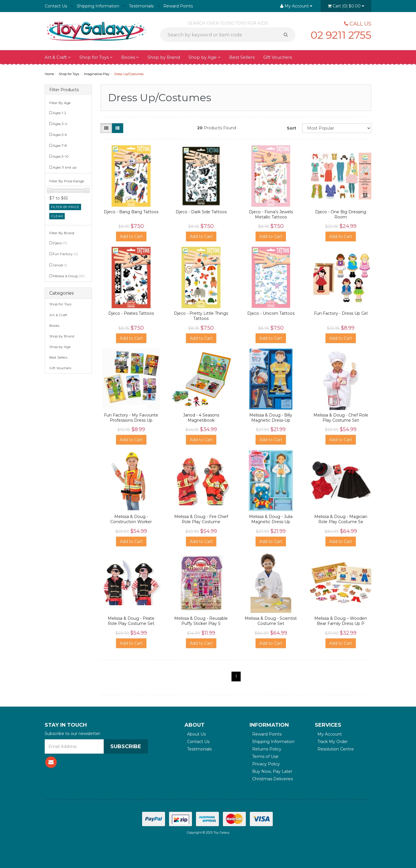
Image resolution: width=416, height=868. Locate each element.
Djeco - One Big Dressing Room (341, 214)
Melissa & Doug (69, 276)
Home (49, 74)
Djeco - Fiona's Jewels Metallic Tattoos (271, 214)
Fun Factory (65, 254)
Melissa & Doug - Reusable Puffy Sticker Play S (201, 621)
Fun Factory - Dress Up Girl (341, 313)
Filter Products (64, 90)
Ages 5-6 (60, 135)
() (346, 6)
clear (57, 216)
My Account (328, 734)
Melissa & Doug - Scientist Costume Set (271, 621)
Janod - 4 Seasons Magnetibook (201, 418)
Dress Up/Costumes (129, 74)
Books (130, 57)
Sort (292, 128)
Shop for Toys (96, 57)
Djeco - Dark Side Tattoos (201, 212)
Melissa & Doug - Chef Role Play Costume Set (341, 418)
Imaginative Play (97, 74)
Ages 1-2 (59, 113)
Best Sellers (242, 57)
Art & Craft (58, 57)
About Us (195, 734)
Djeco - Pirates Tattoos (131, 313)
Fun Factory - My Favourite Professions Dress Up (131, 418)
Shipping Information (98, 6)
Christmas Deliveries (271, 779)
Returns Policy (265, 749)
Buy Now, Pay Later (271, 771)
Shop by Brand (164, 57)
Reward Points (178, 6)
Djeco (60, 243)
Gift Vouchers (278, 57)
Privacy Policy (265, 764)
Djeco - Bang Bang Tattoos (131, 212)
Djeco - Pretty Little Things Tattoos (201, 316)
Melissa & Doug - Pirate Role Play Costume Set (131, 621)
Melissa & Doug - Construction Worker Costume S (131, 522)
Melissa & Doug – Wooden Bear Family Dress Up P (341, 621)
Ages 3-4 (60, 124)
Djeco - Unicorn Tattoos (271, 313)
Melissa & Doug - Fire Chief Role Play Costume (201, 519)
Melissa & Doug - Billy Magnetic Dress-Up (271, 418)
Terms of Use (264, 756)
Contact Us (56, 6)
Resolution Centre (334, 749)
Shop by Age (205, 57)
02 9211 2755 (341, 35)
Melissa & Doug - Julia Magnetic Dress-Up (271, 519)
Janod (60, 265)
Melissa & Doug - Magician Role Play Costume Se (341, 519)
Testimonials (141, 6)
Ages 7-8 (60, 145)
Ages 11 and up (65, 167)
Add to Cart (131, 236)
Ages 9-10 (61, 156)
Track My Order (331, 742)
